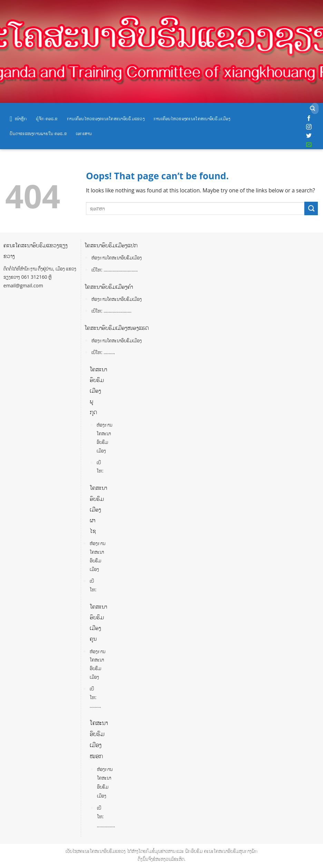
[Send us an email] (309, 145)
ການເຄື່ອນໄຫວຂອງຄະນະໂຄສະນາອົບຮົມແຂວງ (106, 118)
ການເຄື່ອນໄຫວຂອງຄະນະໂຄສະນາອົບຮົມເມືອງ (192, 118)
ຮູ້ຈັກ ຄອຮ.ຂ (47, 118)
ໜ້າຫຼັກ (18, 119)
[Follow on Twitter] (309, 136)
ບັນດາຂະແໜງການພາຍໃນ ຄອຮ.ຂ (38, 133)
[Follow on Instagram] (309, 127)
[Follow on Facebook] (309, 118)
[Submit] (312, 109)
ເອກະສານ (84, 133)
